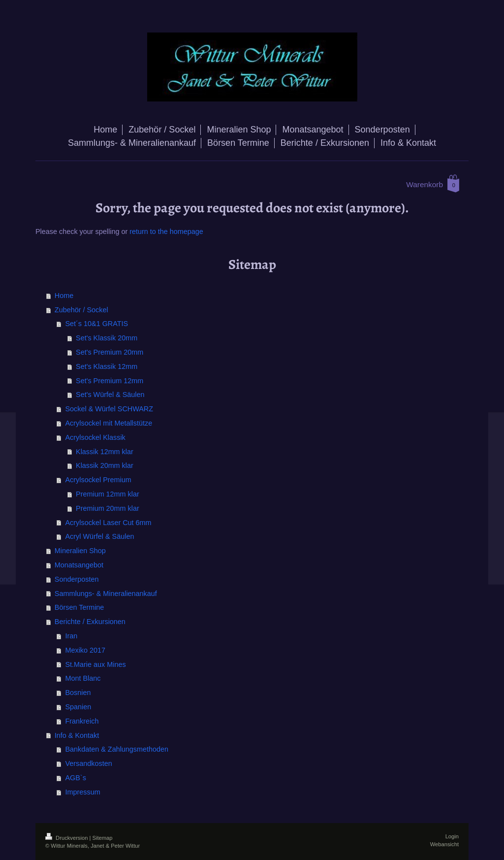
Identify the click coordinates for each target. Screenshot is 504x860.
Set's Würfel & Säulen (110, 395)
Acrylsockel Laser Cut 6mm (108, 523)
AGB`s (75, 778)
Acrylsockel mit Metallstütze (109, 423)
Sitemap (103, 838)
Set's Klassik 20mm (107, 338)
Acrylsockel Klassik (95, 437)
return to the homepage (166, 232)
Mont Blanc (83, 678)
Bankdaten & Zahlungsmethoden (117, 749)
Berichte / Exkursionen (90, 622)
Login (452, 836)
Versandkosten (88, 763)
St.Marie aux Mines (95, 664)
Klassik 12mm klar (105, 452)
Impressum (82, 792)
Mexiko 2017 (85, 650)
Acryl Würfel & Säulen (99, 536)
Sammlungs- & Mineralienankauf (106, 594)
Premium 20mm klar (108, 508)
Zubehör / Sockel (81, 310)
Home (64, 296)
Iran (71, 636)
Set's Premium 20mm (110, 352)
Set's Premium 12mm (110, 381)
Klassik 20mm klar (105, 465)
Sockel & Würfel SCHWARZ (109, 409)
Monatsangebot (79, 565)
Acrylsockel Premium (98, 480)
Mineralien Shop (80, 551)
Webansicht (444, 844)
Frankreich (82, 721)
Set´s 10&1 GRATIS (96, 324)
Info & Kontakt (77, 735)
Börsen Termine (79, 607)
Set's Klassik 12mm (107, 366)
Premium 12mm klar (108, 494)
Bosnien (78, 693)
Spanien (78, 707)
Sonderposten (77, 579)
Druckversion (67, 838)
